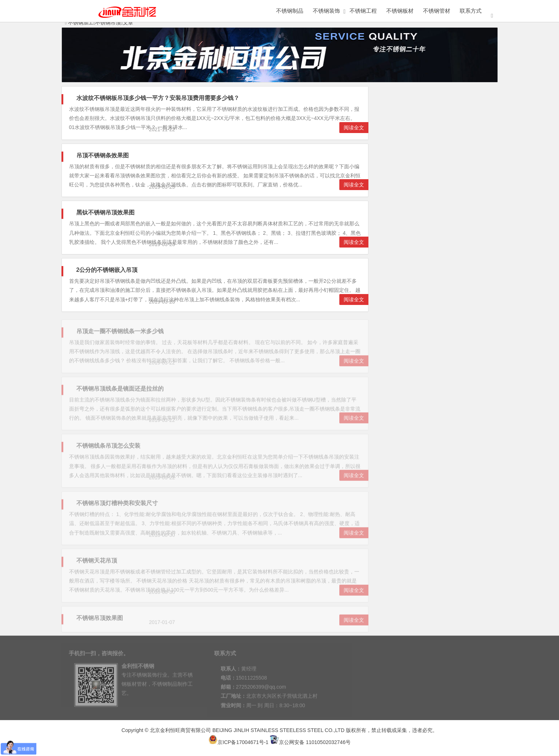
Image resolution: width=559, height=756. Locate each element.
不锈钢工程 (363, 11)
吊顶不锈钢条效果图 (103, 155)
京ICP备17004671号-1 (238, 742)
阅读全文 (354, 128)
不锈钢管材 (437, 11)
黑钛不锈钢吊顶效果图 (105, 212)
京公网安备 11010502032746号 (310, 742)
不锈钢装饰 (326, 11)
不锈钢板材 (400, 11)
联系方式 (471, 11)
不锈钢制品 (290, 11)
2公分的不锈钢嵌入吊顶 (107, 270)
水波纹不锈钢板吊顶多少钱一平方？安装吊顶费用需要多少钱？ (158, 98)
